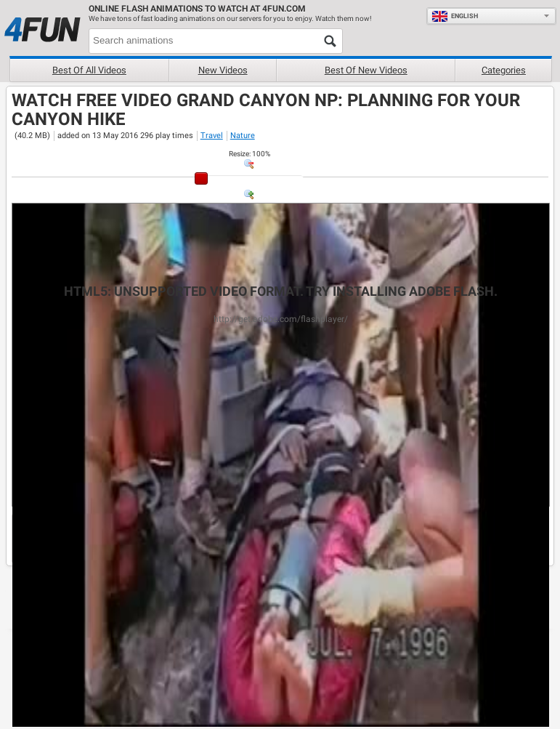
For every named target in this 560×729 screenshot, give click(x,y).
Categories (504, 70)
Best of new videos (366, 70)
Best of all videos (89, 70)
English (455, 16)
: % (249, 154)
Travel (212, 136)
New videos (223, 70)
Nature (243, 136)
